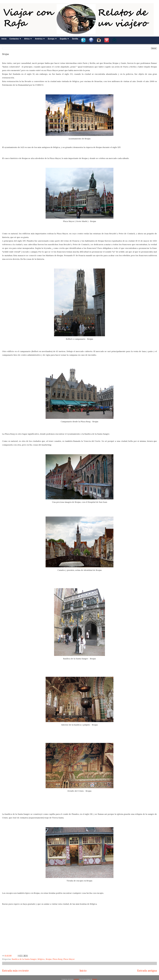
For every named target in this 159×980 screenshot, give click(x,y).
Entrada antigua (147, 971)
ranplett (76, 979)
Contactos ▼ (15, 39)
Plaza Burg (58, 959)
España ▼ (64, 39)
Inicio (4, 39)
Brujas (49, 959)
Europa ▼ (52, 39)
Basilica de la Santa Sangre (24, 959)
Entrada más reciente (16, 971)
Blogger (95, 979)
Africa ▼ (28, 39)
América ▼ (40, 39)
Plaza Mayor (69, 959)
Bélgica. (41, 959)
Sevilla (75, 39)
